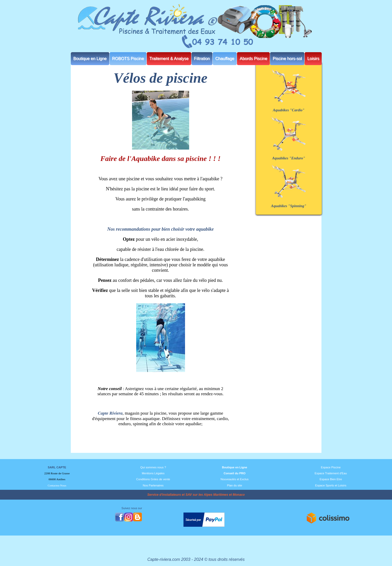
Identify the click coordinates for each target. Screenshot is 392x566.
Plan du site (234, 485)
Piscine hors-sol (287, 59)
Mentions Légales (153, 473)
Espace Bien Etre (331, 479)
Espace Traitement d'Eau (331, 473)
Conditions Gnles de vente (153, 479)
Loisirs (313, 59)
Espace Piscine (331, 467)
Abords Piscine (253, 59)
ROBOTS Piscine (128, 59)
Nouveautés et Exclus (235, 479)
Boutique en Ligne (90, 59)
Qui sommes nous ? (153, 467)
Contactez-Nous (57, 485)
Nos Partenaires (153, 485)
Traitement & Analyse (169, 59)
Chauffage (225, 59)
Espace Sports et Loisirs (331, 485)
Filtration (202, 59)
